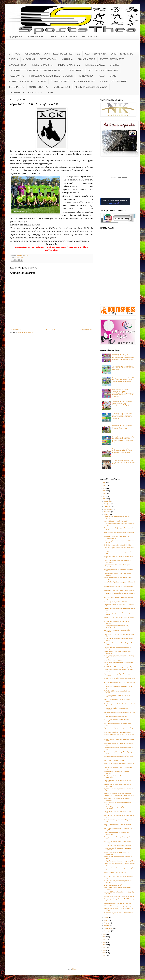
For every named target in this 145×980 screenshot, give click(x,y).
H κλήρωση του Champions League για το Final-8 (119, 896)
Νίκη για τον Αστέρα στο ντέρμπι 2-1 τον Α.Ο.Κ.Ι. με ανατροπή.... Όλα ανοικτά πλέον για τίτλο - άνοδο (123, 379)
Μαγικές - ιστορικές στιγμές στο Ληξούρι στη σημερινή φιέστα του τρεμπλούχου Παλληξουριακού (122, 450)
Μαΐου (106, 920)
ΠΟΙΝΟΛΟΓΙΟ (85, 76)
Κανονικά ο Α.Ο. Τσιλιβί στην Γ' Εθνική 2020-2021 (119, 796)
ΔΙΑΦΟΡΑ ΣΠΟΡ (86, 59)
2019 (104, 934)
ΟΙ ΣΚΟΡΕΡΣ (76, 70)
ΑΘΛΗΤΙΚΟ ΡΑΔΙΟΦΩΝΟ (63, 37)
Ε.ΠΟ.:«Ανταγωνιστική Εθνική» (113, 885)
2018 (104, 937)
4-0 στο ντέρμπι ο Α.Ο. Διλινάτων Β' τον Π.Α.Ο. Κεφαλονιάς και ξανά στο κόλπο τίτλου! (123, 368)
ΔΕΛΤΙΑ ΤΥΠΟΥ (48, 59)
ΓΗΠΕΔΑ (13, 59)
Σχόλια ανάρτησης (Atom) (26, 333)
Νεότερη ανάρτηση (16, 329)
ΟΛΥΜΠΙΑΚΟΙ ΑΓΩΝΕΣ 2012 (103, 70)
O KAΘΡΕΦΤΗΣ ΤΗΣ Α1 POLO (25, 93)
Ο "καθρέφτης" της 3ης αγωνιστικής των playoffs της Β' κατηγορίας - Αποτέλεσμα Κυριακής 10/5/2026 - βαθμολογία (123, 439)
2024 (104, 488)
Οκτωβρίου (108, 506)
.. (9, 54)
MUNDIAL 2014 (62, 87)
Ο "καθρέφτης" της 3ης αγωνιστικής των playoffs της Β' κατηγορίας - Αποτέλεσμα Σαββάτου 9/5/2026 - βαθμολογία (123, 416)
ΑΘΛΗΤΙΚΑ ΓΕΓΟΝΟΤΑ (27, 54)
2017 (104, 940)
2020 (104, 499)
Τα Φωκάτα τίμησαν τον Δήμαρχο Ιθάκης (116, 717)
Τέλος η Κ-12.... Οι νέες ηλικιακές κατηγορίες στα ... (119, 906)
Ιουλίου (106, 514)
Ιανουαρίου (108, 931)
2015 (104, 945)
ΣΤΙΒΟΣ (42, 81)
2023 (104, 491)
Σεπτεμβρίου (108, 509)
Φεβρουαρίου (108, 928)
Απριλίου (107, 923)
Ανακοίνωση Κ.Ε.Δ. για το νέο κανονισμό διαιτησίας (119, 590)
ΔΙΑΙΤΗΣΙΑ (67, 59)
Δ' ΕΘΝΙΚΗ (29, 59)
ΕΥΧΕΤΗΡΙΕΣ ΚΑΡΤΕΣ (112, 59)
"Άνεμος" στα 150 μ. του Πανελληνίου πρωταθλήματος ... (115, 873)
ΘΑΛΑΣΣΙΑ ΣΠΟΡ (18, 65)
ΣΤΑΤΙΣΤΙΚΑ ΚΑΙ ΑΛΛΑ (21, 81)
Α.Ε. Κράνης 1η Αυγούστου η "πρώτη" (115, 602)
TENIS (50, 93)
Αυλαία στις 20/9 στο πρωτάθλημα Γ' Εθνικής (117, 903)
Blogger (75, 969)
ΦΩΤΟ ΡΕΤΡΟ (16, 87)
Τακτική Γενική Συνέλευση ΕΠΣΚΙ (114, 760)
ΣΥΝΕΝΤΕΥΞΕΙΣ (60, 81)
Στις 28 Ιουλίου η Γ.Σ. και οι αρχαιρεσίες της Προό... (119, 667)
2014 (104, 947)
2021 (104, 496)
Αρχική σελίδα (16, 37)
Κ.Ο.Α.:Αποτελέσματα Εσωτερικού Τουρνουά (117, 846)
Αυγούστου (108, 512)
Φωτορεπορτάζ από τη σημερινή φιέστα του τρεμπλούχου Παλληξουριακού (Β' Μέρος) (122, 427)
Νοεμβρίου (108, 504)
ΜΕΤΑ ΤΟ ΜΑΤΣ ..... (43, 65)
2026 (104, 483)
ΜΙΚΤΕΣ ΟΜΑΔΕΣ (95, 65)
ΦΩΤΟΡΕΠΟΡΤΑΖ (39, 87)
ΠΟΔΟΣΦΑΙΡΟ (17, 76)
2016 (104, 942)
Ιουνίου (106, 918)
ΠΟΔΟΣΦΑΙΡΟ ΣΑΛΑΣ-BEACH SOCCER (51, 76)
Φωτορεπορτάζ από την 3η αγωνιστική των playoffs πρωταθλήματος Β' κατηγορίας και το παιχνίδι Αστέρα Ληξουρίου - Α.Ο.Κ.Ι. (123, 357)
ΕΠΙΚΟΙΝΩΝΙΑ (89, 37)
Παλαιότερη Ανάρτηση (86, 329)
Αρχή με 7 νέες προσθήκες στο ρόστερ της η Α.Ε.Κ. (119, 861)
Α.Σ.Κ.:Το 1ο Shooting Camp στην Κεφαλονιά (117, 793)
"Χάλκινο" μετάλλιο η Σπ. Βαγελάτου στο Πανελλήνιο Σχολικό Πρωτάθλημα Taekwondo (123, 462)
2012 (104, 953)
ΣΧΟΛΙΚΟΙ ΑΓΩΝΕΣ (84, 81)
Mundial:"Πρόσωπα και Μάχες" (91, 87)
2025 (104, 486)
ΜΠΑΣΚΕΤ (115, 65)
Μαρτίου (107, 926)
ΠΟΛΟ (101, 76)
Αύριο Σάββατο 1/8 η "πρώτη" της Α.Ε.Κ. (116, 521)
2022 (104, 494)
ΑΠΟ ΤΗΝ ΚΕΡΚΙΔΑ (122, 54)
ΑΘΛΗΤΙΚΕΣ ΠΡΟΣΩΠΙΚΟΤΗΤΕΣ (62, 54)
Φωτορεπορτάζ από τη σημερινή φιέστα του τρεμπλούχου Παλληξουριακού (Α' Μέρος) (122, 403)
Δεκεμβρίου (108, 501)
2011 (104, 956)
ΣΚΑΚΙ (113, 76)
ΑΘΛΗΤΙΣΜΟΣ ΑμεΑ (96, 54)
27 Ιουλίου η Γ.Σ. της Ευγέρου (113, 660)
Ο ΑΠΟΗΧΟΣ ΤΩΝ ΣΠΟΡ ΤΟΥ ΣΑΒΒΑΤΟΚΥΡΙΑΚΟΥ (36, 70)
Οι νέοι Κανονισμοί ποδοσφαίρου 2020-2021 (117, 545)
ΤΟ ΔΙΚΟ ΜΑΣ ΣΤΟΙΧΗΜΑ (114, 81)
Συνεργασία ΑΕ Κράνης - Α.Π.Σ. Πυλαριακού (117, 732)
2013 (104, 950)
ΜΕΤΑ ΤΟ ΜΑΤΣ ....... (69, 65)
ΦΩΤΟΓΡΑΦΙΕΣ (37, 37)
